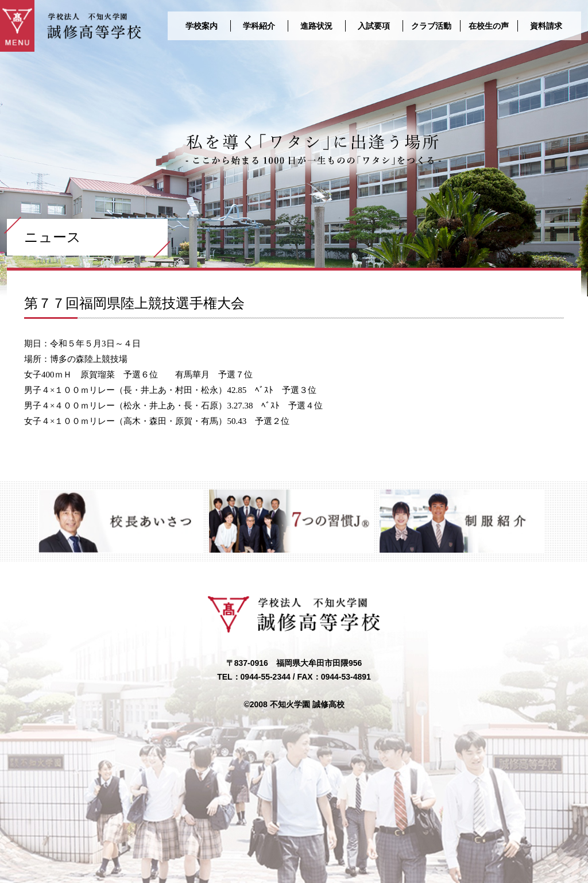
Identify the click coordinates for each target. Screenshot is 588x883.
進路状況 (316, 26)
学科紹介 (259, 26)
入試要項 (374, 26)
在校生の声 (489, 26)
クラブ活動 (431, 26)
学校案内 (202, 26)
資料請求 (546, 26)
